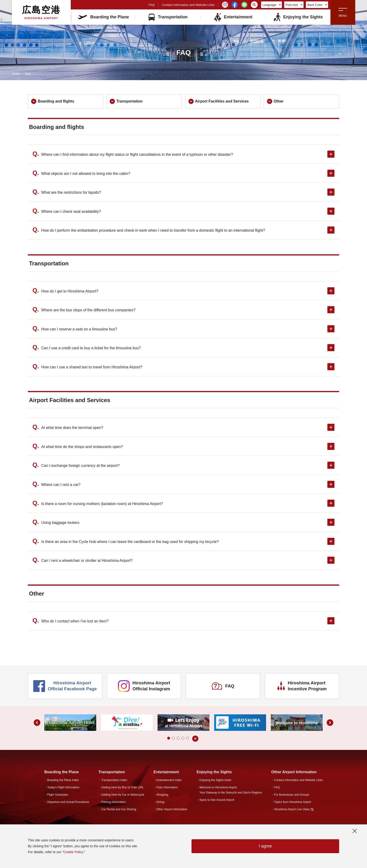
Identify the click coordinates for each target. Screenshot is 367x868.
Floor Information (167, 789)
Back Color (317, 5)
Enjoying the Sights (298, 17)
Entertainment (233, 17)
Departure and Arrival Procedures (68, 804)
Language (272, 5)
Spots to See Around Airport (217, 802)
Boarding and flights (53, 101)
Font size (294, 5)
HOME (16, 74)
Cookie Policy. (74, 852)
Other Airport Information (172, 811)
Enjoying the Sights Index (215, 782)
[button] (169, 740)
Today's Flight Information (63, 789)
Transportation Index (114, 782)
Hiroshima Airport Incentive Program (302, 688)
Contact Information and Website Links (188, 5)
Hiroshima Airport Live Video (292, 811)
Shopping (162, 797)
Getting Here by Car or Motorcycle (123, 797)
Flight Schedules (58, 797)
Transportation (168, 17)
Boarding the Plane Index (63, 782)
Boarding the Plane (103, 17)
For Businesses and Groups (292, 797)
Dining (160, 804)
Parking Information (113, 804)
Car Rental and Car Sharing (119, 811)
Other (275, 101)
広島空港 (41, 12)
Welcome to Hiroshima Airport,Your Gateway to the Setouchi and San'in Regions (231, 792)
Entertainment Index (169, 782)
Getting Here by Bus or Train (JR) (122, 789)
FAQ (152, 5)
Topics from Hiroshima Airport (293, 804)
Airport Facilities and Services (219, 101)
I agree (265, 846)
